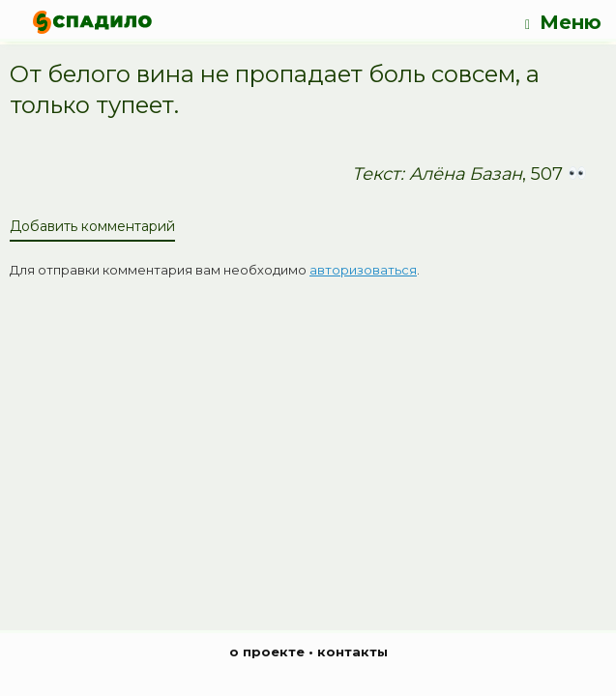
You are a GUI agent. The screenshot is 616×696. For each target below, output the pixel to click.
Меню (563, 23)
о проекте (267, 652)
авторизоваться (363, 270)
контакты (352, 652)
